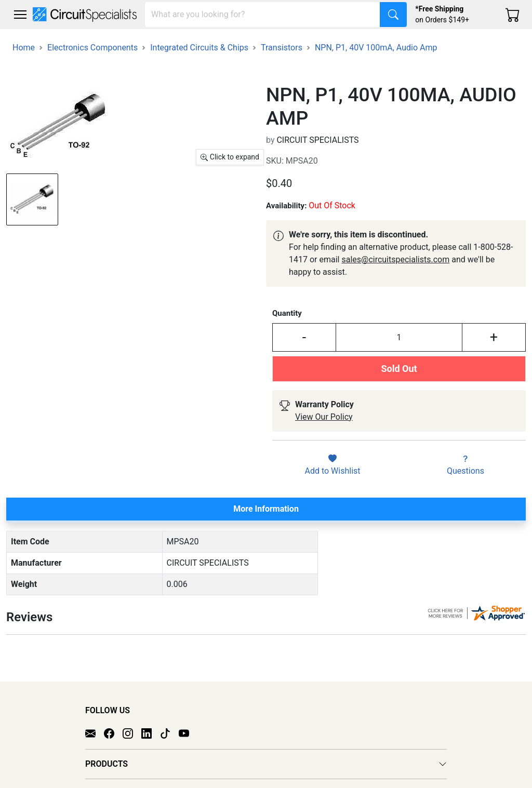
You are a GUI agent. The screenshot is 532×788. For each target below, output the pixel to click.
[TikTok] (169, 723)
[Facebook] (113, 723)
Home (24, 48)
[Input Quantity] (399, 337)
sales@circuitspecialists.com (395, 259)
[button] (20, 15)
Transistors (282, 48)
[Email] (95, 723)
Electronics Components (92, 48)
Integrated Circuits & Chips (199, 48)
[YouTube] (188, 723)
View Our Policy (324, 417)
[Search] (263, 15)
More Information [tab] (266, 509)
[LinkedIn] (151, 723)
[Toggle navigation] (20, 15)
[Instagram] (132, 723)
